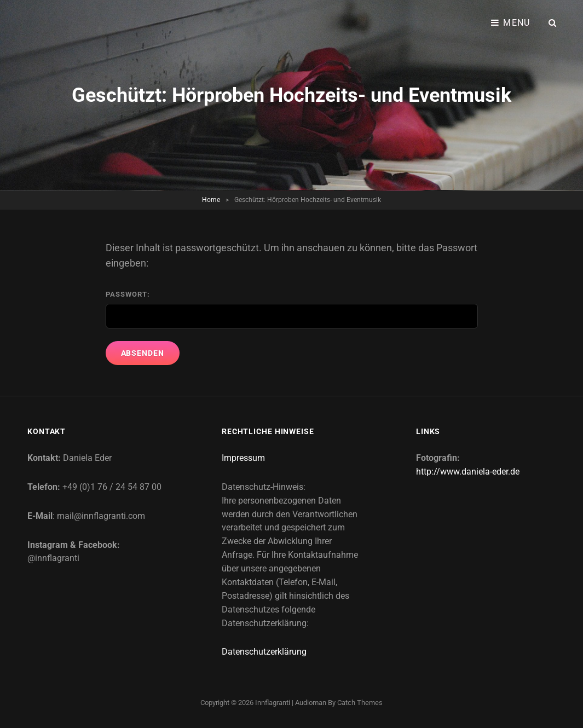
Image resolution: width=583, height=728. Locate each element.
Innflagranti (273, 703)
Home (211, 200)
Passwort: (292, 310)
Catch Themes (360, 703)
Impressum (243, 458)
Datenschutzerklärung (264, 652)
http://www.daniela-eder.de (468, 472)
